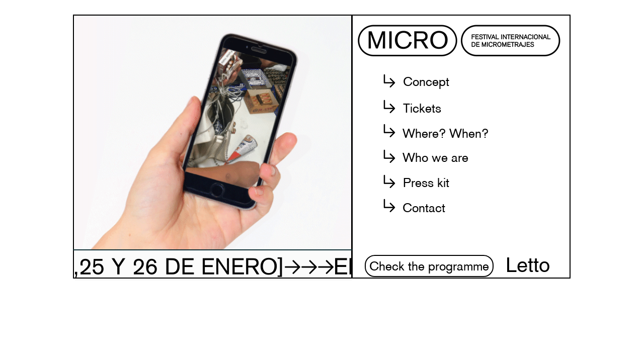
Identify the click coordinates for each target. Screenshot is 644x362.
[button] (426, 81)
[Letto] (528, 265)
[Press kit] (426, 183)
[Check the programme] (429, 266)
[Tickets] (422, 108)
